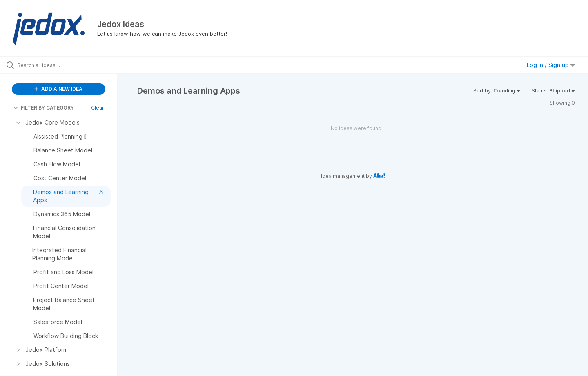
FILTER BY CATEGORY (43, 108)
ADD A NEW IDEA (58, 89)
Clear (98, 108)
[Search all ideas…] (69, 65)
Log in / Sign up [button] (551, 65)
